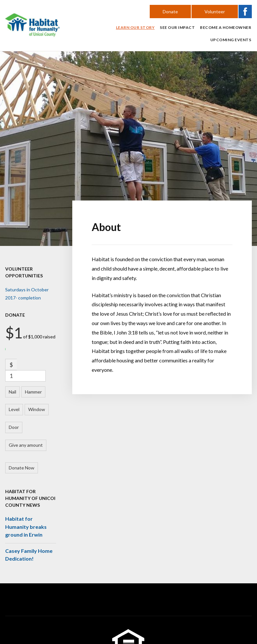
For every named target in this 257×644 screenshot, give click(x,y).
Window (37, 409)
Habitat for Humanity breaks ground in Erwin (26, 527)
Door (14, 427)
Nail (12, 392)
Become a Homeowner (226, 27)
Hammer (33, 392)
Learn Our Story (135, 27)
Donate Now (22, 468)
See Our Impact (177, 27)
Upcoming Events (231, 40)
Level (14, 409)
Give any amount (26, 445)
